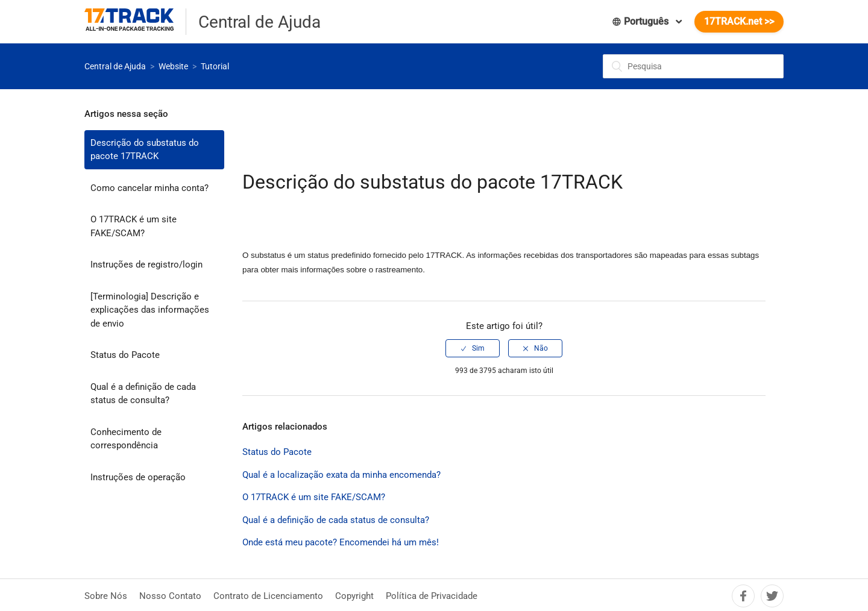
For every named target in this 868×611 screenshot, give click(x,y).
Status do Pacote (125, 355)
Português (641, 21)
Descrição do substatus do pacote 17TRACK (145, 150)
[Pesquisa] (693, 66)
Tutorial (215, 66)
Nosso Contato (170, 596)
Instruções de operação (138, 477)
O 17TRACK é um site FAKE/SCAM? (134, 226)
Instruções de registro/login (146, 265)
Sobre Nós (106, 596)
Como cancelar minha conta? (149, 188)
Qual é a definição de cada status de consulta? (143, 394)
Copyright (354, 596)
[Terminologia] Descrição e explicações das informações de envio (150, 310)
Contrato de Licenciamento (268, 596)
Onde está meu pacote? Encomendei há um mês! (341, 542)
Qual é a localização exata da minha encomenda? (341, 475)
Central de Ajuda (115, 66)
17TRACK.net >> (739, 21)
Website (173, 66)
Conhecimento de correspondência (126, 439)
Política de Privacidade (432, 596)
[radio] (473, 348)
